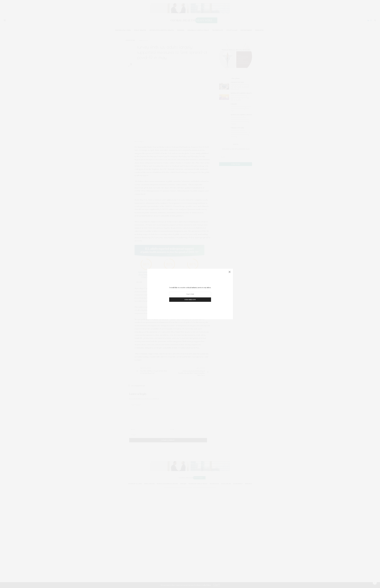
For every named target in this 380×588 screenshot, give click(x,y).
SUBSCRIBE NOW (190, 300)
